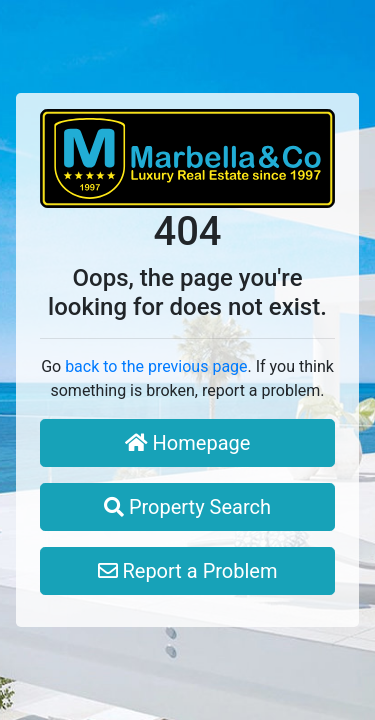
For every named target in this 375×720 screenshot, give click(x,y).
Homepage (188, 443)
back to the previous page (156, 366)
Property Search (187, 507)
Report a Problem (188, 571)
